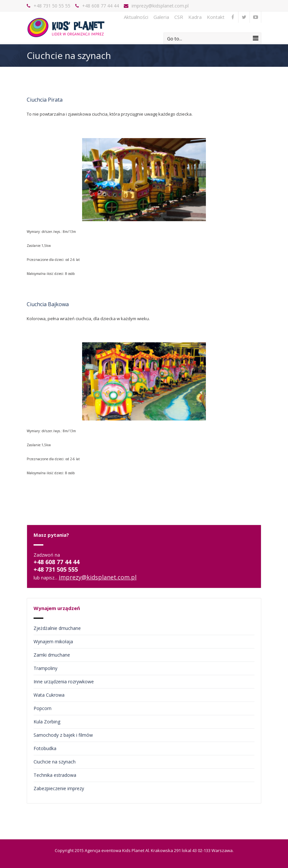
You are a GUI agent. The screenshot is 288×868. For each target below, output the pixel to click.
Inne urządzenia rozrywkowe (64, 682)
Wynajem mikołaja (53, 641)
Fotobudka (45, 748)
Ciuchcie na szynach (55, 762)
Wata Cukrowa (49, 695)
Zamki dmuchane (52, 655)
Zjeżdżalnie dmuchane (57, 628)
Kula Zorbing (47, 722)
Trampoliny (45, 668)
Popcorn (43, 708)
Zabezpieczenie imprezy (59, 788)
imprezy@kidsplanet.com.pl (160, 6)
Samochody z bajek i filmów (63, 735)
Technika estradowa (55, 775)
